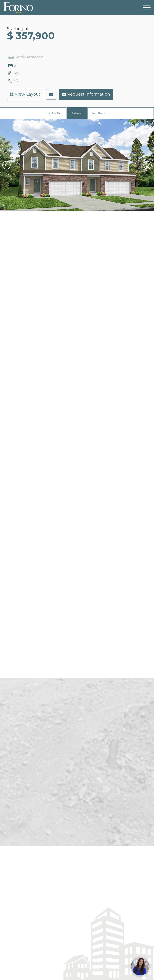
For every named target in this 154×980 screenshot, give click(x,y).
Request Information (86, 94)
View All (77, 113)
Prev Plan (55, 113)
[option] (77, 165)
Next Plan (99, 113)
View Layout (25, 94)
